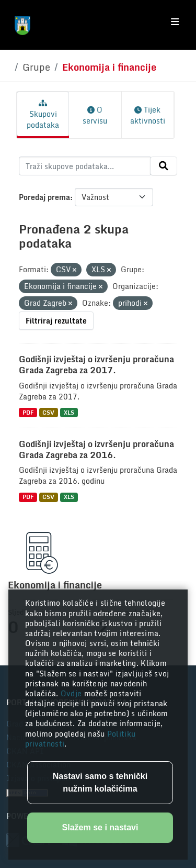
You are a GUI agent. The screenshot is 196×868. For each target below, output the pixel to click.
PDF (28, 412)
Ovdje (72, 693)
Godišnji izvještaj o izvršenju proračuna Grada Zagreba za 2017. (96, 365)
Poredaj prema (44, 197)
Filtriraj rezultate (56, 321)
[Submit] (164, 166)
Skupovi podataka (43, 115)
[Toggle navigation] (175, 22)
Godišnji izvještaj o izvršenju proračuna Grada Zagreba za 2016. (96, 449)
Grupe (36, 67)
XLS (69, 412)
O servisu (95, 115)
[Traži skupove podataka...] (85, 166)
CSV (48, 412)
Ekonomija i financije (109, 67)
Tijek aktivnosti (148, 115)
